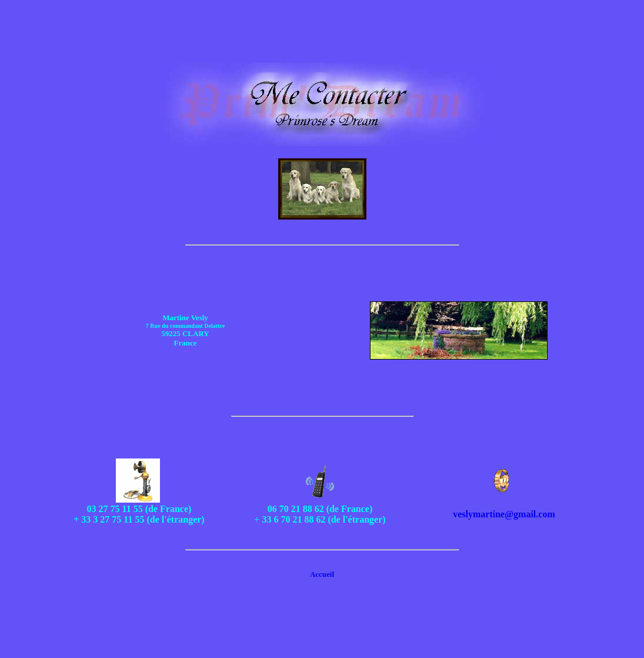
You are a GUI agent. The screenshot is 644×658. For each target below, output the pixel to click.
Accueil (322, 574)
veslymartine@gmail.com (504, 514)
